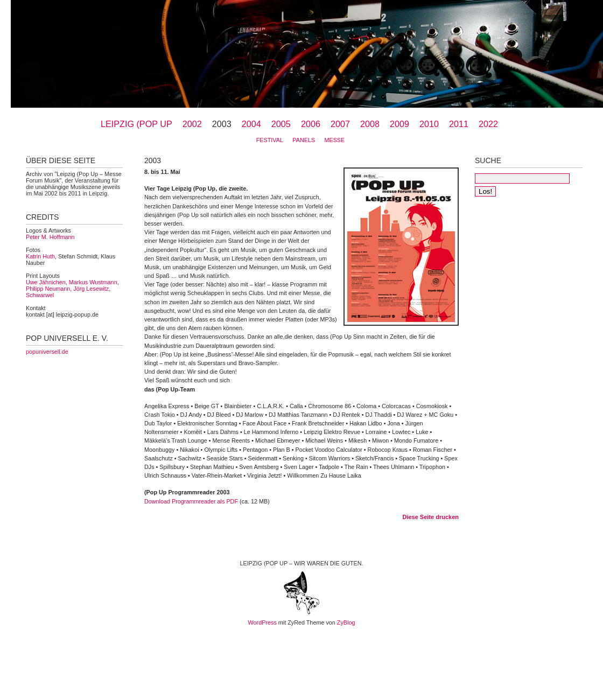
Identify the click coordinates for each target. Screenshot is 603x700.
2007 (340, 124)
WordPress (262, 622)
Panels (304, 140)
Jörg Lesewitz (91, 289)
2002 (192, 124)
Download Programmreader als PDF (191, 501)
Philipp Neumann (48, 289)
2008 (370, 124)
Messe (334, 140)
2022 (488, 124)
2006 (311, 124)
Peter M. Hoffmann (50, 237)
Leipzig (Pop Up (136, 124)
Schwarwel (40, 295)
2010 (429, 124)
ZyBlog (346, 622)
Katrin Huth (40, 256)
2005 (281, 124)
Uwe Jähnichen (46, 282)
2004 (251, 124)
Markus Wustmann (93, 282)
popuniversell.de (47, 352)
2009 (399, 124)
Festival (270, 140)
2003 (222, 124)
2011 (459, 124)
